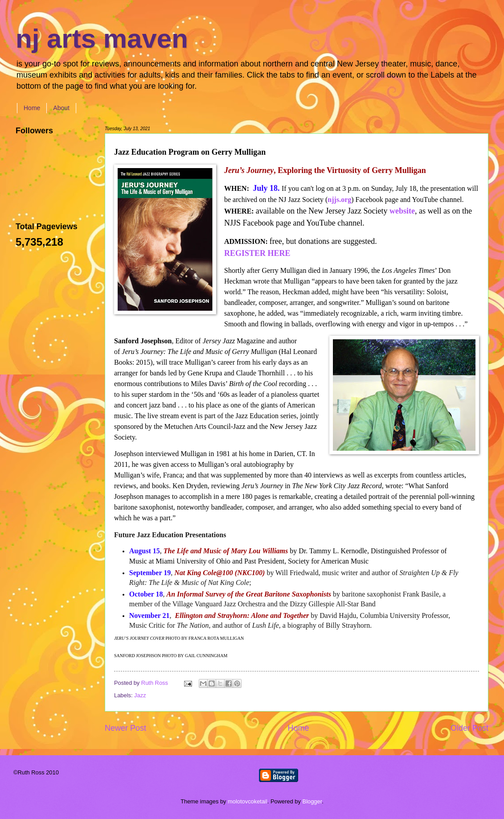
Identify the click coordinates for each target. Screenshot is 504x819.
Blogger (312, 801)
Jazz (140, 695)
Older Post (469, 728)
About (61, 108)
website (402, 211)
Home (32, 108)
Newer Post (125, 728)
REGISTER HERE (257, 253)
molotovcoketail (248, 801)
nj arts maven (102, 39)
